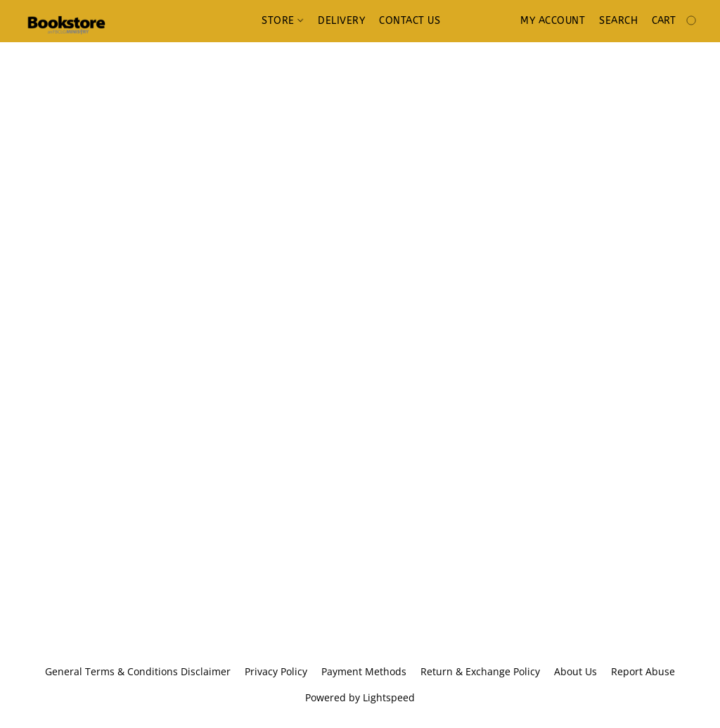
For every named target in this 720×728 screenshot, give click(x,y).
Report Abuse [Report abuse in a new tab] (643, 671)
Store (282, 21)
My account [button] (553, 21)
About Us (576, 671)
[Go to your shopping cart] (675, 21)
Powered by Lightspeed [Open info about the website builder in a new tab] (360, 697)
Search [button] (618, 21)
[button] (66, 21)
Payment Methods (364, 671)
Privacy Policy (276, 671)
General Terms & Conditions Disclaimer (138, 671)
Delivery (341, 21)
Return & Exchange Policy (480, 671)
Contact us (410, 21)
